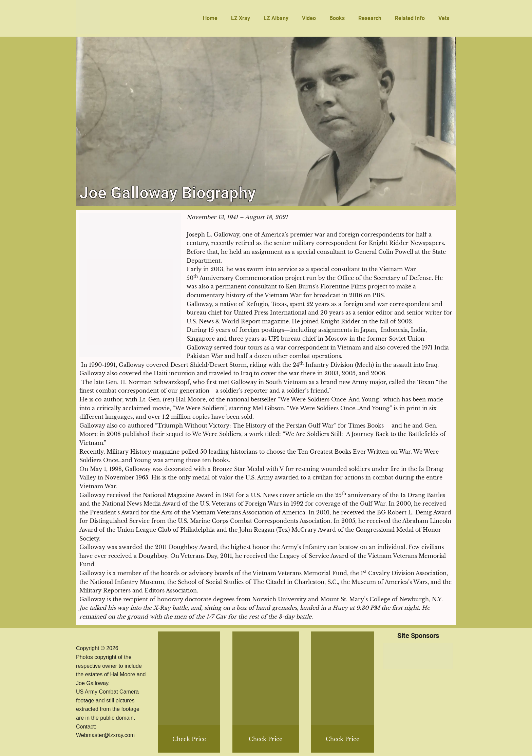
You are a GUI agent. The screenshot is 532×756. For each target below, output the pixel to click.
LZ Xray (241, 18)
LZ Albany (276, 18)
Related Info (410, 18)
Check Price (343, 739)
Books (337, 18)
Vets (444, 18)
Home (210, 18)
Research (370, 18)
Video (309, 18)
